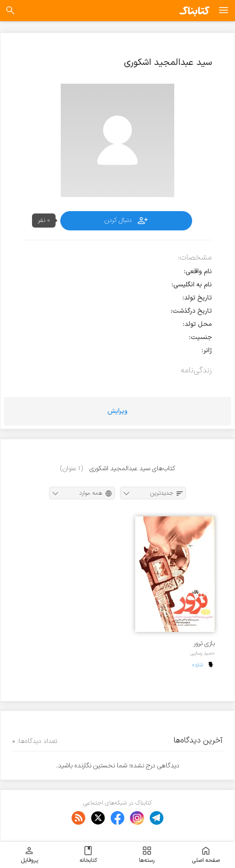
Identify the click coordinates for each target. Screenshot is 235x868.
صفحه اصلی (206, 855)
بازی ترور (204, 643)
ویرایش (117, 411)
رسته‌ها (147, 855)
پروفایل (29, 855)
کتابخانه (88, 855)
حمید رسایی (203, 653)
